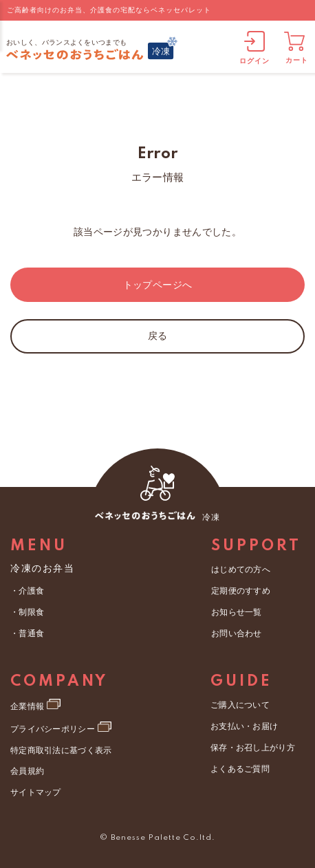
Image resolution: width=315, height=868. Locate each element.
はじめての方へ (240, 569)
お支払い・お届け (243, 723)
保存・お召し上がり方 (252, 743)
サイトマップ (35, 785)
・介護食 (27, 591)
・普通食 (27, 631)
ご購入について (239, 703)
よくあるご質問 (239, 763)
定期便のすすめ (240, 589)
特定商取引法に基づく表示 (60, 746)
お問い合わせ (236, 630)
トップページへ (157, 285)
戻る (158, 336)
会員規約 (27, 766)
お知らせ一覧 (236, 609)
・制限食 (27, 611)
